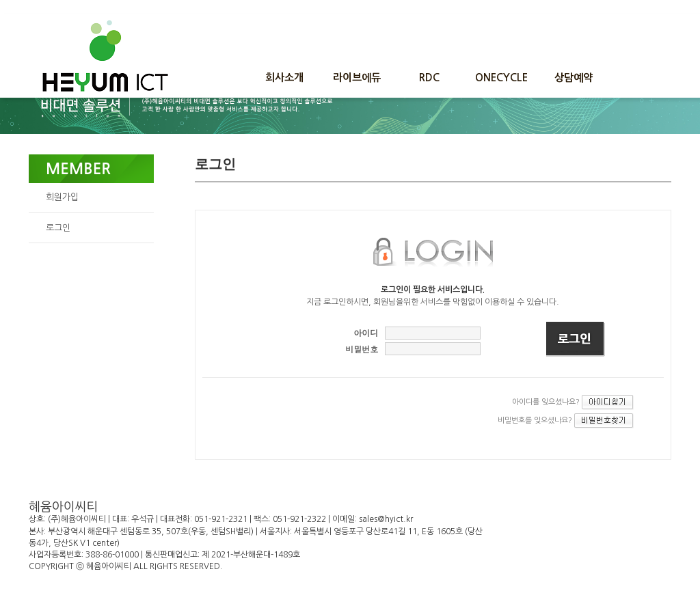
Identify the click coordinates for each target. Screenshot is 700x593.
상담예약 (574, 78)
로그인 (58, 228)
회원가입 (62, 197)
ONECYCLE (501, 78)
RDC (429, 78)
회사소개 (284, 78)
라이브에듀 (357, 78)
